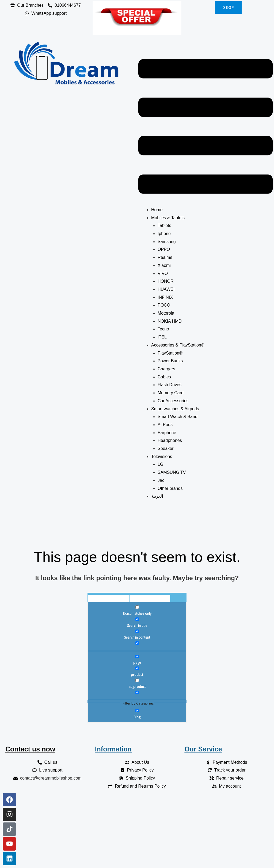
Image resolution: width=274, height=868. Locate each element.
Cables (165, 377)
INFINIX (165, 297)
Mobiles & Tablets (168, 218)
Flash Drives (170, 385)
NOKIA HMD (170, 321)
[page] (137, 656)
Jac (161, 480)
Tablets (164, 226)
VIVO (163, 273)
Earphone (168, 433)
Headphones (170, 440)
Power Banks (170, 361)
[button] (205, 128)
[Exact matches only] (137, 607)
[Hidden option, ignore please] (137, 692)
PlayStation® (170, 353)
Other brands (170, 488)
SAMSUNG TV (172, 472)
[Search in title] (137, 619)
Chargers (166, 369)
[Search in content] (137, 631)
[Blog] (137, 711)
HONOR (166, 281)
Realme (165, 257)
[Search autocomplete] (150, 599)
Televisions (162, 457)
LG (160, 464)
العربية (157, 496)
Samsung (167, 242)
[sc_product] (137, 680)
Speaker (166, 448)
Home (157, 210)
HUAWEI (166, 289)
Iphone (164, 234)
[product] (137, 668)
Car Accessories (174, 401)
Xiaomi (164, 265)
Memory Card (171, 393)
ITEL (162, 337)
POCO (164, 305)
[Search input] (108, 599)
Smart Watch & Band (178, 417)
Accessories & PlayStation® (178, 345)
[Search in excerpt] (137, 643)
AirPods (166, 425)
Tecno (163, 329)
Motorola (166, 313)
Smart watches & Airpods (175, 409)
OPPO (164, 249)
